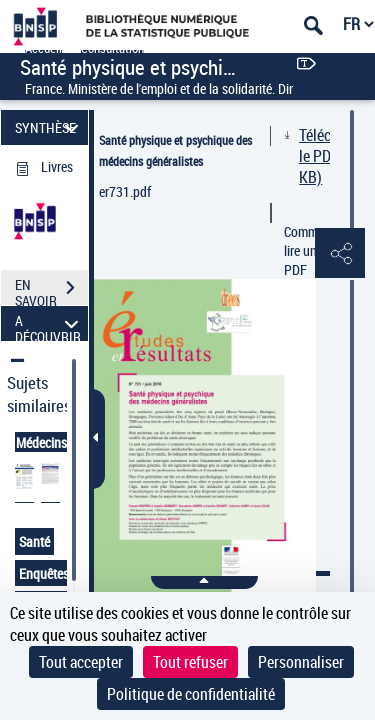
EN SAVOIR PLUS (51, 290)
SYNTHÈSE (49, 127)
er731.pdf (125, 191)
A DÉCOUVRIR (49, 323)
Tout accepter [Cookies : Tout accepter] (81, 662)
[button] (340, 254)
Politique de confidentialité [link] (191, 694)
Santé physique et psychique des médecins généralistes (175, 150)
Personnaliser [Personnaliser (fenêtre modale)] (301, 662)
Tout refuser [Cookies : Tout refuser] (190, 662)
